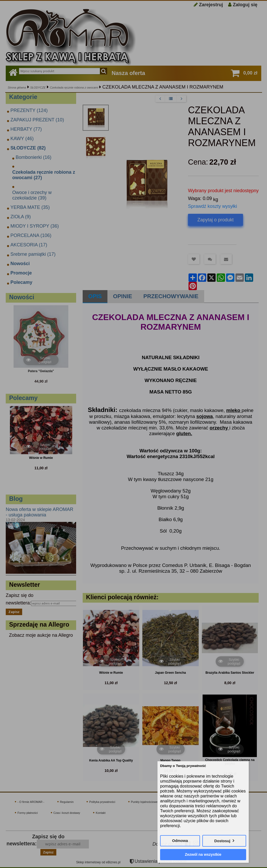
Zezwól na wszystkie (203, 854)
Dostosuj (222, 841)
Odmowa (180, 841)
